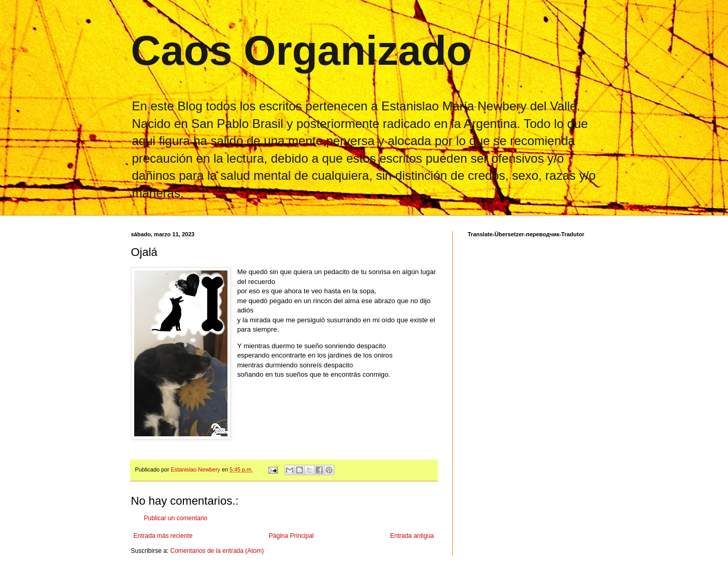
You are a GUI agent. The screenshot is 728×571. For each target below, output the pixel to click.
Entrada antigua (412, 536)
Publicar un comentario (176, 518)
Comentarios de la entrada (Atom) (217, 551)
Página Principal (291, 536)
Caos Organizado (302, 51)
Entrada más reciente (163, 536)
